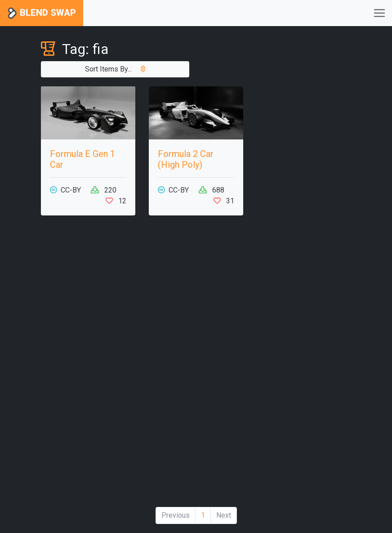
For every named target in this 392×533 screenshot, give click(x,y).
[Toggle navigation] (379, 13)
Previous (176, 515)
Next (224, 515)
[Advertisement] (88, 365)
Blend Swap (42, 13)
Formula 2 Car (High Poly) (186, 159)
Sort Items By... (115, 69)
